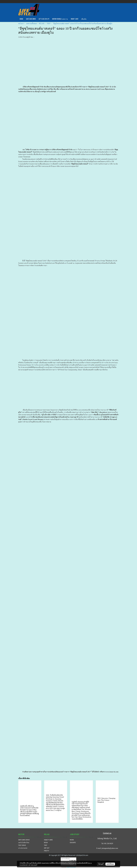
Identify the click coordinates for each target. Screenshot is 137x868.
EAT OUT (47, 848)
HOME (21, 19)
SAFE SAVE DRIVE (31, 19)
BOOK (46, 843)
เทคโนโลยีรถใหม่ (24, 843)
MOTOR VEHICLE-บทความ (60, 19)
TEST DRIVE (22, 845)
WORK (72, 840)
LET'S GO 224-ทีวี (44, 19)
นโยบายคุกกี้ (34, 865)
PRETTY (47, 851)
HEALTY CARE (48, 840)
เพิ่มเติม (84, 19)
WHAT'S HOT (75, 19)
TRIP (46, 845)
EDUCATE (73, 843)
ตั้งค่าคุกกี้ (101, 864)
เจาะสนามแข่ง (23, 848)
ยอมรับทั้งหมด (110, 864)
